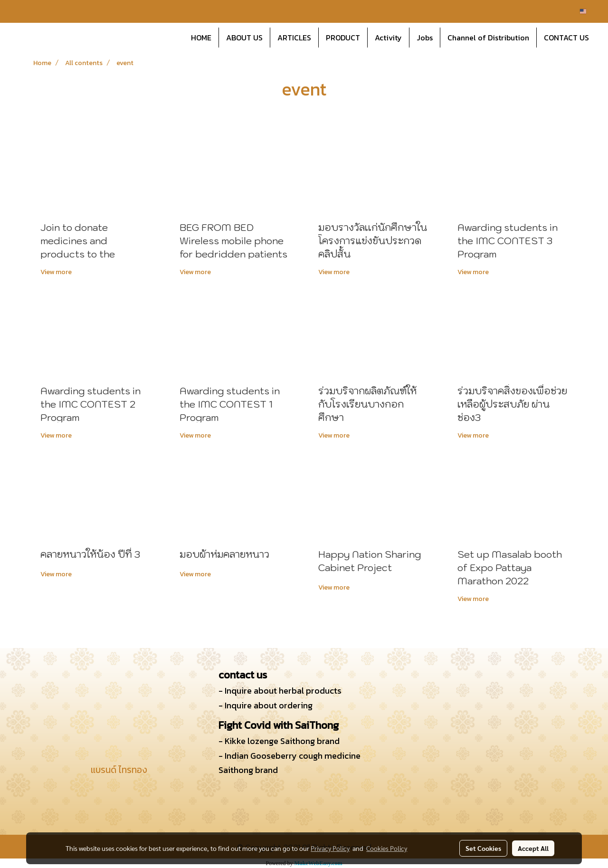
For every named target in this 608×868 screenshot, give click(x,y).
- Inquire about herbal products (280, 691)
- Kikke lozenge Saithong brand (279, 741)
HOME (201, 38)
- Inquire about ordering (266, 705)
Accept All (533, 848)
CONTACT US (566, 38)
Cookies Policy (387, 848)
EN (587, 11)
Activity (388, 38)
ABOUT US (244, 38)
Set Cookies (483, 848)
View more (57, 272)
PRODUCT (343, 38)
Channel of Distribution (488, 38)
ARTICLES (294, 38)
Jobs (425, 38)
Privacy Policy (330, 848)
